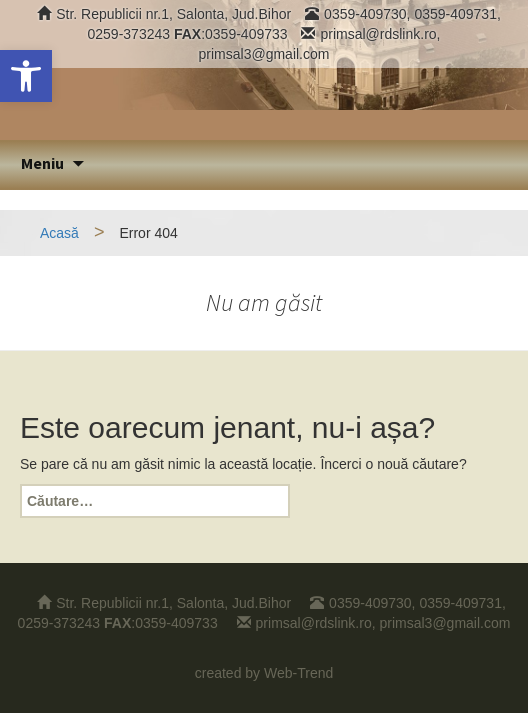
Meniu (42, 163)
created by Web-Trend (264, 673)
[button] (26, 76)
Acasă (59, 233)
